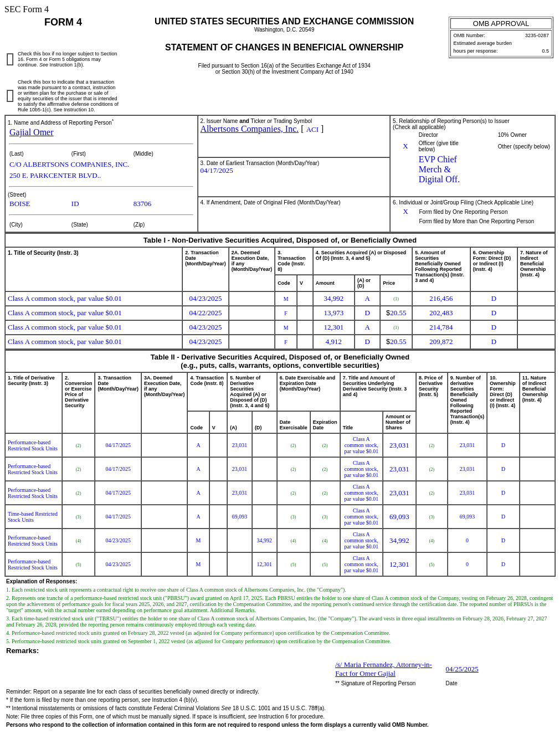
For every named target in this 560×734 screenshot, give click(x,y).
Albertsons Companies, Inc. (250, 129)
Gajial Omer (32, 132)
